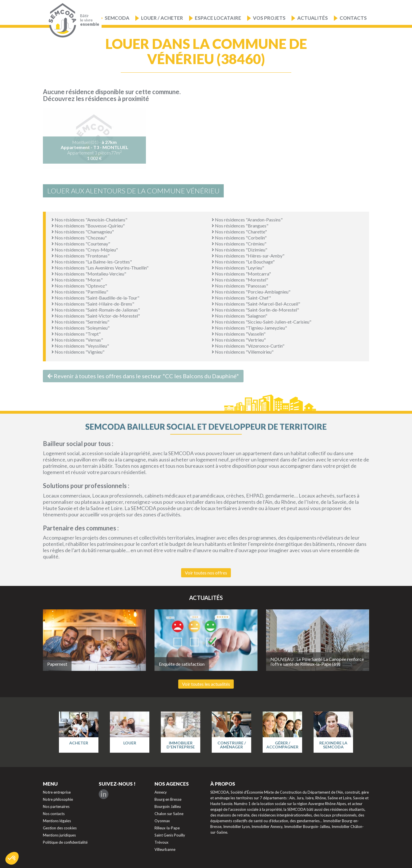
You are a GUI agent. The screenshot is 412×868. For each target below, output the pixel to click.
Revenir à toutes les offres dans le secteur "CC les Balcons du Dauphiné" (143, 376)
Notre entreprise (57, 792)
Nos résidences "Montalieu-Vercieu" (89, 274)
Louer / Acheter (162, 18)
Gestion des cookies (60, 828)
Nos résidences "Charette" (239, 232)
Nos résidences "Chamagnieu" (83, 232)
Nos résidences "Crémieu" (239, 244)
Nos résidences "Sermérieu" (80, 322)
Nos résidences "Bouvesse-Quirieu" (88, 226)
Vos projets (269, 18)
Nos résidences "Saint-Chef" (241, 298)
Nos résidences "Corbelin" (239, 238)
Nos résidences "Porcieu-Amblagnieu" (251, 292)
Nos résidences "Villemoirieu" (243, 352)
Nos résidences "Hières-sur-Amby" (248, 256)
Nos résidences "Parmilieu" (80, 292)
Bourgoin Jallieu (168, 806)
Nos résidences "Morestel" (240, 280)
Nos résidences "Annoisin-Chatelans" (89, 220)
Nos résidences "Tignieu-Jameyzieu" (249, 328)
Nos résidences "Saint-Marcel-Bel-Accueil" (256, 304)
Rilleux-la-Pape (167, 828)
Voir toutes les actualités (206, 684)
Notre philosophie (58, 799)
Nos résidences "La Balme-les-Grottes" (92, 262)
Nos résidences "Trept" (76, 334)
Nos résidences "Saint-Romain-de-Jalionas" (96, 310)
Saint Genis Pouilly (170, 835)
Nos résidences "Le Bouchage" (243, 262)
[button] (12, 858)
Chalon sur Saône (169, 814)
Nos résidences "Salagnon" (239, 316)
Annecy (161, 792)
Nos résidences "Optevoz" (79, 286)
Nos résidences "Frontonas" (81, 256)
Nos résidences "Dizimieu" (239, 250)
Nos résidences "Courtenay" (81, 244)
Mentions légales (57, 821)
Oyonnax (162, 821)
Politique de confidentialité (65, 842)
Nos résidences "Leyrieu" (238, 268)
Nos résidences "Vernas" (77, 340)
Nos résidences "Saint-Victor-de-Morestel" (96, 316)
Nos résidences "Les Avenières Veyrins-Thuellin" (100, 268)
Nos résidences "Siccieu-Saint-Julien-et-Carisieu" (262, 322)
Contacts (353, 18)
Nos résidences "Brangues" (240, 226)
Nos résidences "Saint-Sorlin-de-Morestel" (255, 310)
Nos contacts (54, 814)
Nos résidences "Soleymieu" (81, 328)
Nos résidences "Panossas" (240, 286)
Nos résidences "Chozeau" (79, 238)
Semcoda (117, 18)
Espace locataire (218, 18)
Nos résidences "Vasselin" (239, 334)
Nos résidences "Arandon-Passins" (247, 220)
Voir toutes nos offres (206, 573)
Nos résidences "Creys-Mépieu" (85, 250)
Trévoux (162, 842)
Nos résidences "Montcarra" (241, 274)
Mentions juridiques (59, 835)
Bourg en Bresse (168, 799)
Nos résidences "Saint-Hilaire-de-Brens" (93, 304)
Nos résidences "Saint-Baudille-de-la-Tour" (95, 298)
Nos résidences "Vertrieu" (239, 340)
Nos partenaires (56, 806)
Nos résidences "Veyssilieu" (80, 346)
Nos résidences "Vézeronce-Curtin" (248, 346)
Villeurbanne (165, 849)
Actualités (313, 18)
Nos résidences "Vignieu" (78, 352)
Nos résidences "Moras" (77, 280)
